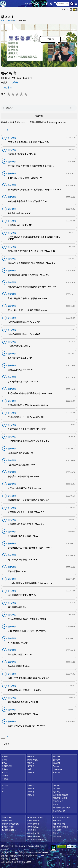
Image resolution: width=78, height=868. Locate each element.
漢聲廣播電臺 (3, 4)
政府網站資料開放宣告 (36, 846)
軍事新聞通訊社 (33, 827)
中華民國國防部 (33, 821)
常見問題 (5, 772)
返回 (7, 744)
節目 (16, 21)
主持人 (4, 763)
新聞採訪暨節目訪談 (61, 795)
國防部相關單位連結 (35, 817)
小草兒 (15, 82)
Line (50, 4)
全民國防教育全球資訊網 (37, 840)
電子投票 (5, 776)
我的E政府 (57, 821)
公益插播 (56, 789)
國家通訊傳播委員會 (61, 827)
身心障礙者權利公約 (9, 830)
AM (3, 792)
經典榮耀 (5, 757)
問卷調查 (5, 779)
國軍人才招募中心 (34, 836)
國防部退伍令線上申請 (62, 808)
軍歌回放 (31, 792)
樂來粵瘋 (22, 21)
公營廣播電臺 (7, 821)
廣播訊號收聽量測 (60, 798)
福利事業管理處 (33, 833)
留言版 (56, 804)
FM (3, 789)
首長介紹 (31, 763)
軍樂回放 (31, 795)
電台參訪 (56, 792)
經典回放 (42, 4)
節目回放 (31, 789)
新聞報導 (56, 760)
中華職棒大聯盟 (8, 827)
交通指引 (31, 769)
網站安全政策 (20, 846)
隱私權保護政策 (7, 846)
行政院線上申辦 (59, 811)
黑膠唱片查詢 (58, 801)
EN (34, 4)
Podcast (56, 766)
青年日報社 (32, 830)
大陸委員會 (57, 830)
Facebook (46, 4)
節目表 (4, 760)
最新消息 (56, 757)
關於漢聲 (31, 757)
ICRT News (57, 769)
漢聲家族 (31, 766)
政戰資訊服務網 (33, 824)
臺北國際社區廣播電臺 (10, 824)
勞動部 (56, 833)
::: (39, 10)
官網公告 (56, 772)
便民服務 (56, 785)
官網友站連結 (7, 817)
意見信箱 (5, 769)
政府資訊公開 (7, 766)
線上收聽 (37, 4)
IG (55, 4)
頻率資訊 (31, 772)
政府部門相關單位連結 (62, 817)
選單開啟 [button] (76, 4)
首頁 (3, 21)
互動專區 (7, 88)
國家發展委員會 (59, 824)
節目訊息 (56, 763)
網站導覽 (28, 4)
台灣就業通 (57, 836)
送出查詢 (72, 4)
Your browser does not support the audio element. (39, 108)
